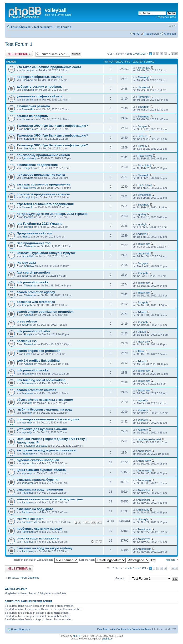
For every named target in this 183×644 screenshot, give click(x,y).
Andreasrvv (28, 454)
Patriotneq (28, 493)
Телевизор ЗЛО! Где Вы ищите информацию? (52, 126)
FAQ (137, 34)
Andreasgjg (144, 480)
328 (99, 522)
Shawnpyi (27, 80)
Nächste (171, 560)
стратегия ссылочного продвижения (45, 204)
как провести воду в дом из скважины (46, 450)
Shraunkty (28, 100)
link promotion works (33, 282)
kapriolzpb (28, 463)
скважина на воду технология (40, 489)
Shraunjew (28, 70)
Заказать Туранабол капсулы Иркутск (46, 253)
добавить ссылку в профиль (39, 87)
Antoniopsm (144, 549)
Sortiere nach (102, 560)
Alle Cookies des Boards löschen (130, 629)
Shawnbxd (28, 90)
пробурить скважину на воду (39, 529)
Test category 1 (43, 27)
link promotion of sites (33, 331)
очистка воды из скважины (38, 538)
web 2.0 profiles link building (38, 361)
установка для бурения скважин (42, 429)
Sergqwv (29, 266)
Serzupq (29, 139)
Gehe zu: (121, 578)
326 (87, 522)
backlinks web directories (36, 302)
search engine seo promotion (39, 351)
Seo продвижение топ (34, 243)
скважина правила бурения (38, 480)
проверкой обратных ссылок (39, 77)
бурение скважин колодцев (38, 460)
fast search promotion (33, 272)
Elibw (27, 354)
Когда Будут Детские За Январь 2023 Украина (52, 214)
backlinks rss (27, 341)
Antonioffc (143, 510)
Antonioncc (144, 529)
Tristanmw (30, 246)
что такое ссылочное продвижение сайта (49, 67)
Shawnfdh (28, 109)
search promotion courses (36, 390)
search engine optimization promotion (45, 312)
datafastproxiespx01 (36, 446)
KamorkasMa (29, 522)
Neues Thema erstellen (19, 54)
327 (93, 522)
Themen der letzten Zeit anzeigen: (46, 560)
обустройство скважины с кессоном (45, 400)
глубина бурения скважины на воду (45, 409)
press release (27, 321)
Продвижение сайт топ (34, 233)
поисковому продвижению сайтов (43, 155)
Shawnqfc (27, 178)
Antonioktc (144, 490)
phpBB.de (107, 639)
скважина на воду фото (35, 509)
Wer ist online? (16, 589)
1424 (174, 54)
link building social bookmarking (41, 380)
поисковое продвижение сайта (41, 175)
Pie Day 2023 (26, 263)
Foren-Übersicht (21, 27)
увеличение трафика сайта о (39, 96)
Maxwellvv (30, 344)
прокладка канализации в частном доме (48, 419)
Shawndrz (28, 119)
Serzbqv (29, 148)
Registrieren (152, 34)
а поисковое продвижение (37, 165)
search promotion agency (36, 292)
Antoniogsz (144, 500)
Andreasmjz (144, 470)
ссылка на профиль (32, 116)
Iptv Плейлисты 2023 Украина (40, 224)
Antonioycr (144, 539)
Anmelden (170, 34)
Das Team (103, 629)
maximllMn (28, 256)
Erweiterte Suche (166, 17)
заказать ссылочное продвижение (43, 184)
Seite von (136, 54)
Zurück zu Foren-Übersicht (23, 578)
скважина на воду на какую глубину (45, 548)
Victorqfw (143, 519)
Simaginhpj (28, 168)
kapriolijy (27, 403)
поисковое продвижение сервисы (43, 194)
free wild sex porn (30, 519)
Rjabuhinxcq (29, 158)
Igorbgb (28, 227)
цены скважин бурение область (41, 470)
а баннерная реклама (33, 106)
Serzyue (29, 129)
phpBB (76, 636)
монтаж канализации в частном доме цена (50, 499)
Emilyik (28, 334)
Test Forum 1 (63, 27)
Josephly (27, 276)
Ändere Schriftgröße (172, 26)
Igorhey (28, 217)
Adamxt (26, 237)
